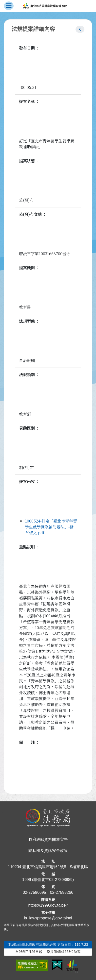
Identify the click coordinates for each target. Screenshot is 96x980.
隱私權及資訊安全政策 (48, 851)
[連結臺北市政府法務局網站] (48, 818)
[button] (80, 29)
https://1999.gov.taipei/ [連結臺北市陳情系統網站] (48, 905)
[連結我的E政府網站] (57, 965)
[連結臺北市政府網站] (72, 966)
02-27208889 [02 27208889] (61, 880)
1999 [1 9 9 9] (27, 880)
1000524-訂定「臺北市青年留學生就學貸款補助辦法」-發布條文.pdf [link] (51, 527)
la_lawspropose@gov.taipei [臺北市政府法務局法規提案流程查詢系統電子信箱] (48, 918)
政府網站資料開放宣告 (48, 839)
